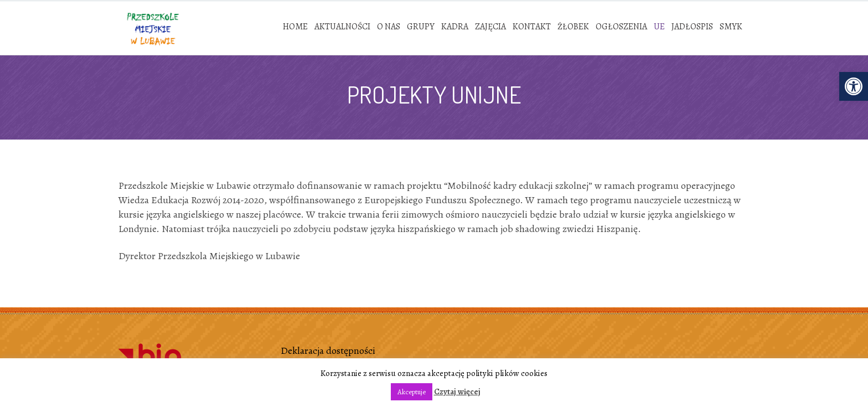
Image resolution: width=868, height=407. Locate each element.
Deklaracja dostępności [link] (328, 351)
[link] (854, 86)
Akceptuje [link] (412, 392)
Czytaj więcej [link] (457, 391)
